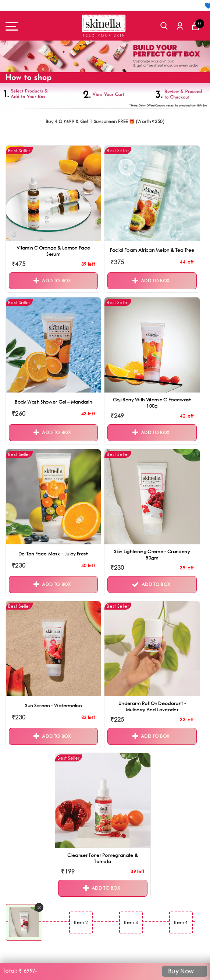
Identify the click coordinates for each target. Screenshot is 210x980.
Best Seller (19, 151)
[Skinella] (104, 26)
